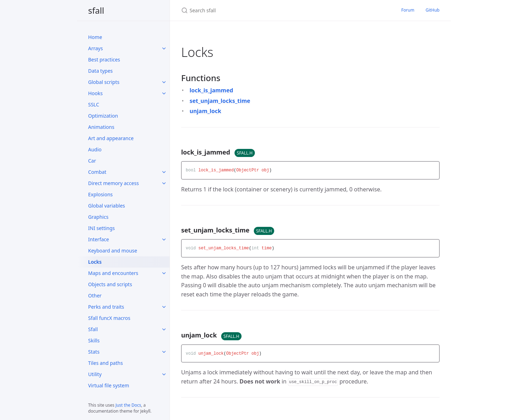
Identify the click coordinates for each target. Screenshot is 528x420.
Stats (94, 352)
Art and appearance (111, 138)
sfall (96, 10)
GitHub (433, 10)
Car (92, 161)
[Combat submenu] (164, 172)
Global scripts (104, 82)
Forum (408, 10)
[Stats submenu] (164, 352)
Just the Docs (128, 405)
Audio (95, 149)
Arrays (95, 48)
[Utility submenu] (164, 374)
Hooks (95, 93)
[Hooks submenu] (164, 93)
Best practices (104, 60)
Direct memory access (113, 183)
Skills (94, 340)
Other (95, 296)
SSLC (94, 104)
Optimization (103, 116)
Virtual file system (109, 385)
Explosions (100, 194)
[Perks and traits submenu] (164, 307)
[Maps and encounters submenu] (164, 273)
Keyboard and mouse (113, 251)
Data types (100, 71)
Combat (97, 172)
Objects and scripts (110, 284)
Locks (95, 262)
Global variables (107, 206)
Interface (98, 239)
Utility (95, 374)
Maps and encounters (113, 273)
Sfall (93, 329)
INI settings (101, 228)
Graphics (98, 217)
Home (95, 37)
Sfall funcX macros (109, 318)
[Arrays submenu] (164, 48)
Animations (101, 127)
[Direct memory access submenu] (164, 183)
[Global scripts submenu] (164, 82)
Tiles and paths (105, 363)
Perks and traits (106, 307)
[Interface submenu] (164, 239)
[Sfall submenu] (164, 329)
